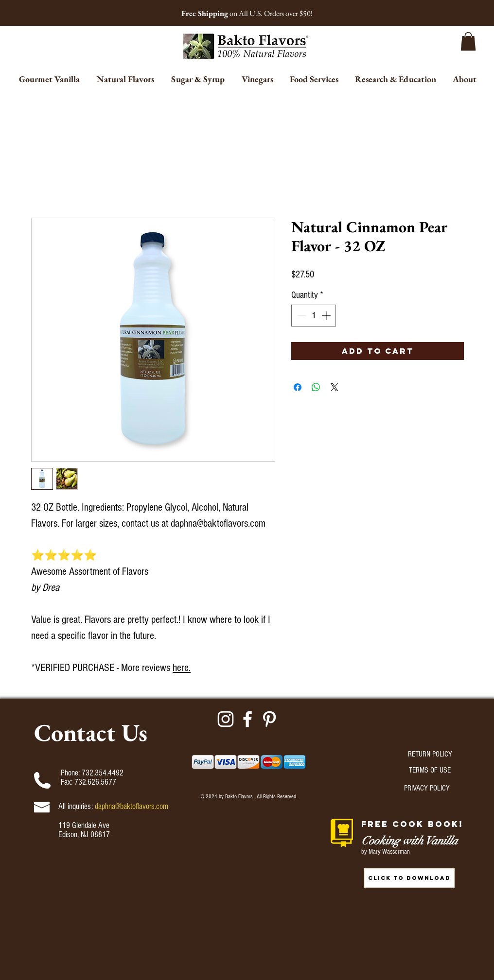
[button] (468, 41)
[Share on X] (335, 387)
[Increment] (327, 316)
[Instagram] (226, 719)
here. (182, 668)
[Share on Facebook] (298, 387)
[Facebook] (247, 719)
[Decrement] (301, 316)
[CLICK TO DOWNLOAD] (409, 878)
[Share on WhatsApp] (316, 387)
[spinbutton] (314, 316)
